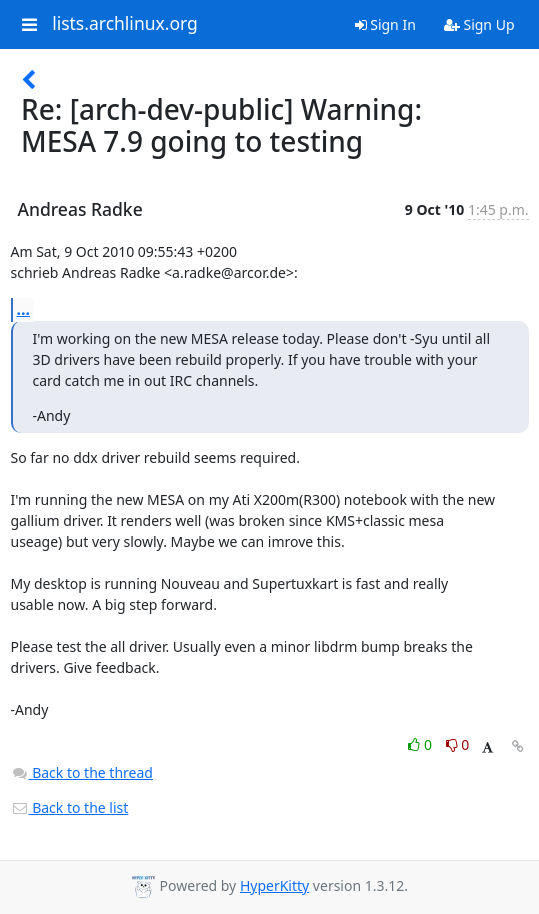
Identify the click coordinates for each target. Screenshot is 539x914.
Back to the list (70, 807)
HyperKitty (274, 885)
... (24, 309)
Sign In (385, 24)
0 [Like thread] (421, 744)
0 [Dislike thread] (458, 744)
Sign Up (479, 24)
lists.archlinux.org (125, 24)
